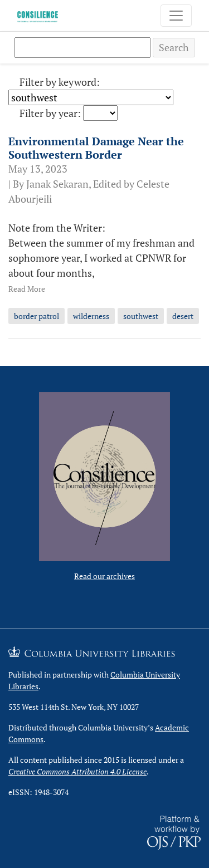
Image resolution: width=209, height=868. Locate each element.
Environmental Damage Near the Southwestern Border (96, 148)
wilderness (91, 316)
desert (183, 316)
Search (174, 47)
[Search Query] (82, 48)
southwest (141, 316)
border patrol (37, 316)
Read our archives (104, 576)
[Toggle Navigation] (176, 16)
